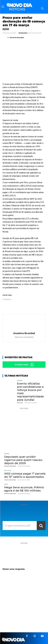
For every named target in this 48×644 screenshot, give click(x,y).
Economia (8, 470)
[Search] (41, 526)
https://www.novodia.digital (24, 337)
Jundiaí (20, 380)
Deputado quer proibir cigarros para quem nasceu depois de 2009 (23, 460)
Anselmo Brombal (17, 38)
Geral (6, 29)
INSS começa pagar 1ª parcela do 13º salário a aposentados (25, 475)
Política (7, 454)
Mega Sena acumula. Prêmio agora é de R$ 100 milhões (24, 489)
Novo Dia (20, 403)
